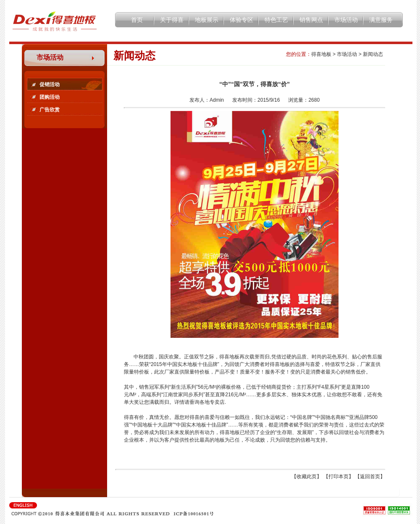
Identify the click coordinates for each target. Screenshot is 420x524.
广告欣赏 (50, 110)
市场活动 (346, 20)
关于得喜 (172, 20)
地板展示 (207, 20)
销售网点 (311, 20)
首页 (137, 20)
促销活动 (50, 84)
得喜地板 (321, 54)
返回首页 (370, 477)
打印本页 (339, 477)
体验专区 (241, 20)
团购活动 (50, 97)
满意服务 (381, 20)
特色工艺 (276, 20)
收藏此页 (307, 477)
